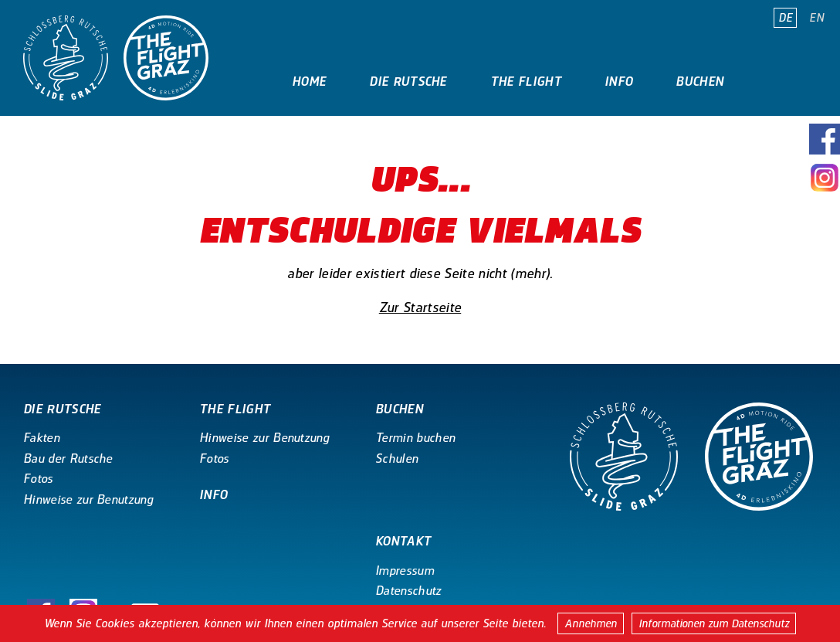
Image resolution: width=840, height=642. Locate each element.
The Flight (526, 82)
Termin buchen (415, 438)
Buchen (699, 82)
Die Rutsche (408, 82)
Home (309, 82)
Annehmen (591, 623)
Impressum (405, 571)
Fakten (41, 438)
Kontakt (320, 137)
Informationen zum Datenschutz (714, 623)
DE (786, 18)
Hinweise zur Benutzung (88, 499)
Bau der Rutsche (68, 459)
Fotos (38, 479)
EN (816, 18)
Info (618, 82)
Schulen (396, 459)
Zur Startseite (420, 307)
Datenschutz (408, 591)
